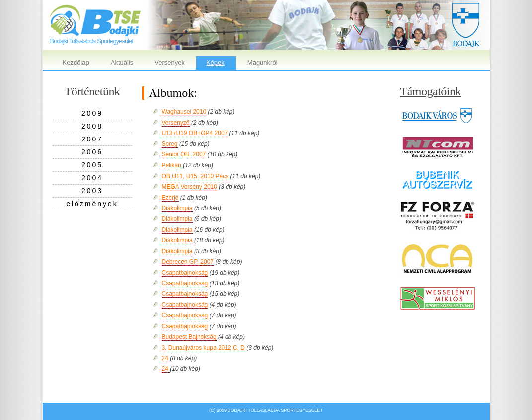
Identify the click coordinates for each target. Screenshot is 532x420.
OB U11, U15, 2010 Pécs (195, 176)
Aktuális (122, 62)
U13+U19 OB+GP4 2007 (195, 133)
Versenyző (176, 123)
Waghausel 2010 (184, 112)
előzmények (92, 204)
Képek (215, 62)
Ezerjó (170, 198)
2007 (92, 139)
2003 (92, 191)
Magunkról (263, 62)
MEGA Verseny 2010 (190, 187)
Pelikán (172, 165)
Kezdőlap (76, 62)
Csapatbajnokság (185, 273)
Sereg (170, 144)
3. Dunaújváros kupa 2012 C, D (203, 348)
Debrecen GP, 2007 (188, 262)
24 (166, 358)
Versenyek (170, 62)
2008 (92, 126)
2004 (92, 178)
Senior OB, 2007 (184, 154)
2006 (92, 152)
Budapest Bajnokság (189, 337)
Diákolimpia (177, 208)
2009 (92, 113)
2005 (92, 165)
